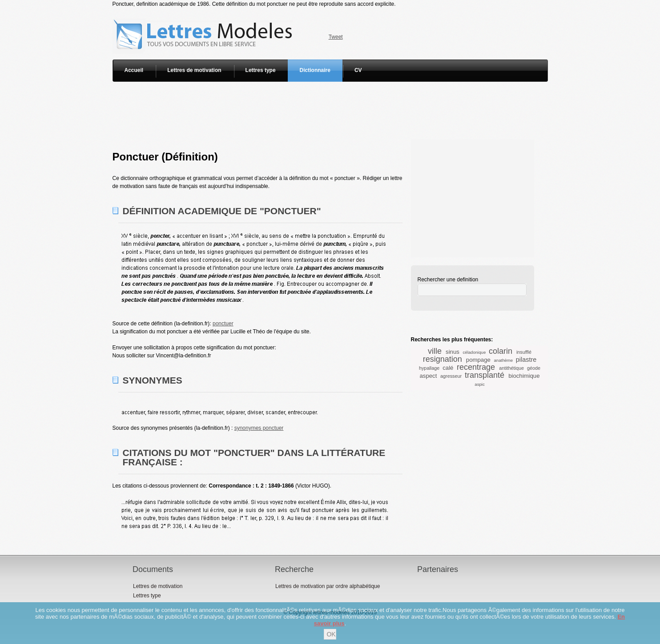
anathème (504, 360)
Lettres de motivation (194, 70)
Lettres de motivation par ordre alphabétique (328, 586)
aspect (429, 376)
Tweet (336, 37)
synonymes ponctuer (259, 428)
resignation (443, 359)
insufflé (524, 352)
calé (448, 368)
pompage (478, 360)
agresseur (451, 376)
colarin (501, 351)
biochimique (524, 376)
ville (435, 351)
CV (358, 70)
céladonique (475, 352)
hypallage (429, 368)
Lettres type (261, 70)
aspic (479, 384)
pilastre (526, 360)
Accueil (134, 70)
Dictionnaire (315, 70)
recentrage (476, 367)
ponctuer (223, 324)
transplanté (485, 375)
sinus (453, 352)
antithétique (511, 368)
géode (534, 368)
